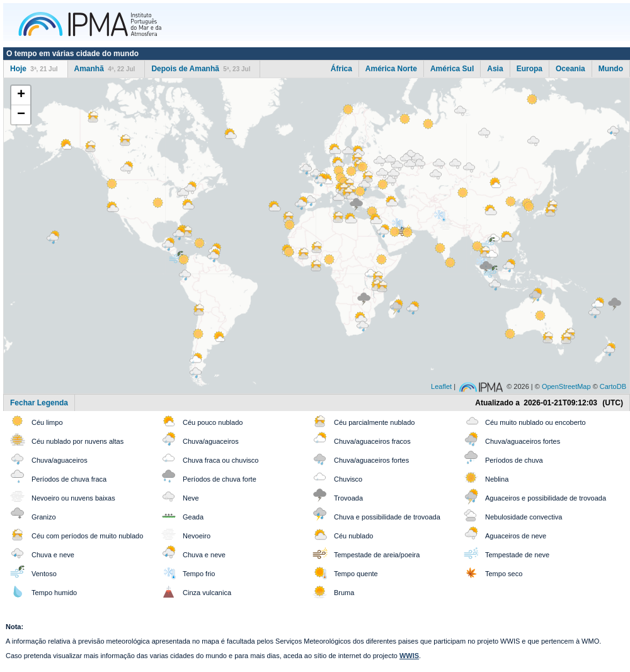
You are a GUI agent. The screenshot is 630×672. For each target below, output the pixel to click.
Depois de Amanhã (201, 69)
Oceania (570, 69)
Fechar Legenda (39, 403)
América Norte (391, 69)
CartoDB (613, 386)
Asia (495, 69)
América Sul (452, 69)
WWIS (409, 656)
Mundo (611, 69)
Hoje (34, 69)
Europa (530, 69)
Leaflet (441, 386)
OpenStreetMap (566, 386)
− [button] (21, 115)
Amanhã (105, 69)
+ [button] (21, 95)
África (341, 69)
